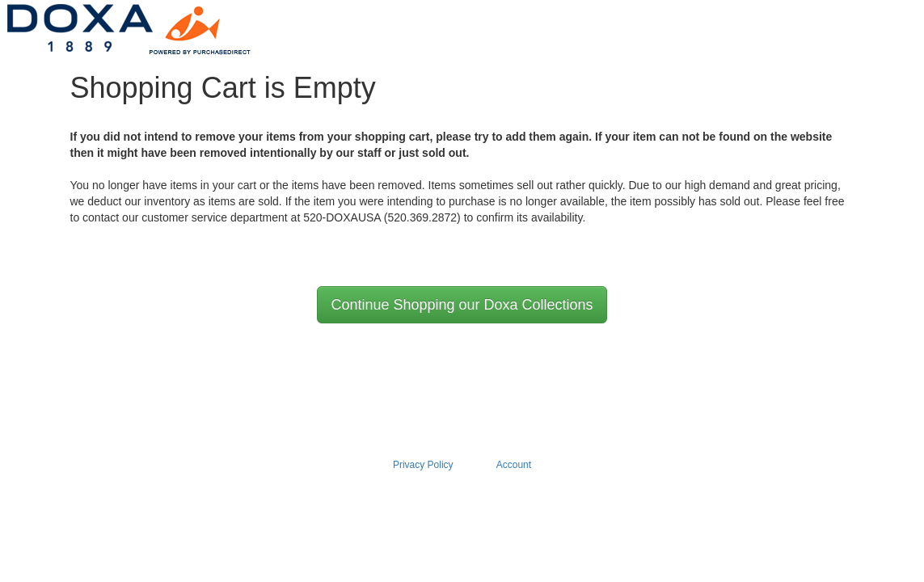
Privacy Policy (423, 465)
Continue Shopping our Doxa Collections (462, 305)
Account (514, 465)
